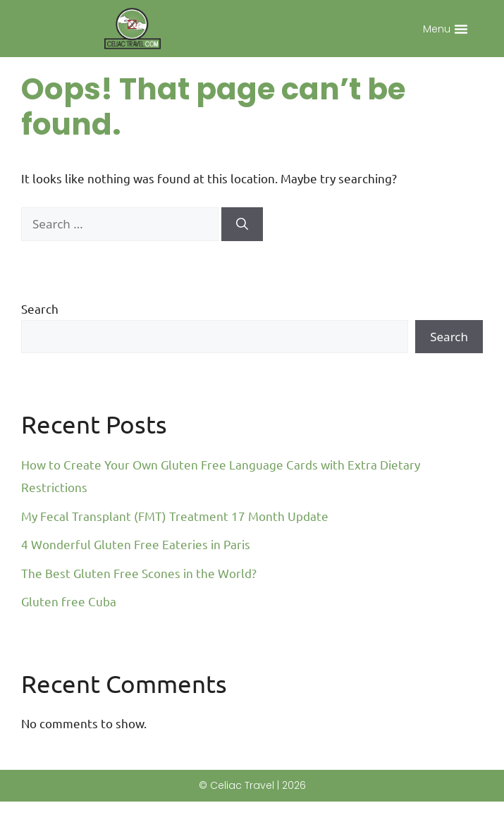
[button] (461, 29)
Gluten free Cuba (69, 621)
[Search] (242, 245)
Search (40, 329)
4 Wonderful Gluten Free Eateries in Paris (136, 564)
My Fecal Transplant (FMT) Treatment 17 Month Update (175, 536)
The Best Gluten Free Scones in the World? (139, 593)
